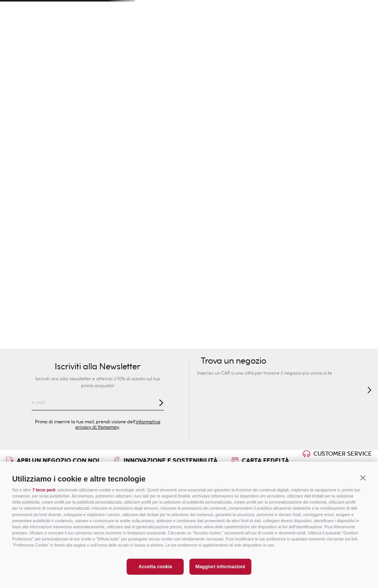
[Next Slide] (363, 10)
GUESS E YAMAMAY (29, 65)
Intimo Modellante (290, 65)
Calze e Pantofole (56, 85)
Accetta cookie (155, 567)
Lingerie (331, 65)
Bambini (159, 49)
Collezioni (195, 65)
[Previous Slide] (15, 10)
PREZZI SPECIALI (341, 49)
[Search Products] (301, 30)
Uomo (98, 49)
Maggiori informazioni (220, 567)
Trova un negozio (68, 30)
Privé (220, 49)
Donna (37, 49)
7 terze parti (44, 490)
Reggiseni (229, 65)
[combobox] (279, 30)
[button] (363, 478)
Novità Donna (117, 65)
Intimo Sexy (159, 65)
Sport (280, 49)
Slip (254, 65)
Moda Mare (76, 65)
